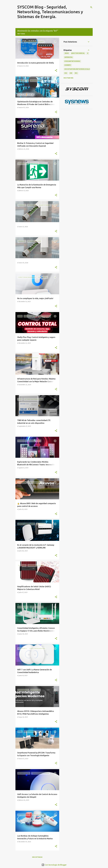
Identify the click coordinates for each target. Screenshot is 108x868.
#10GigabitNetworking (72, 61)
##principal (68, 57)
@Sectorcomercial (78, 53)
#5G (76, 73)
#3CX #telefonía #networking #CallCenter (79, 69)
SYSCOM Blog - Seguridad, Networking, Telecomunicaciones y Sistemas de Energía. (50, 12)
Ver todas (21, 34)
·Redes (67, 53)
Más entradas (37, 857)
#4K (71, 73)
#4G (66, 73)
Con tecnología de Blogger (54, 865)
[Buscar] (91, 7)
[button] (56, 71)
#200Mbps (68, 65)
